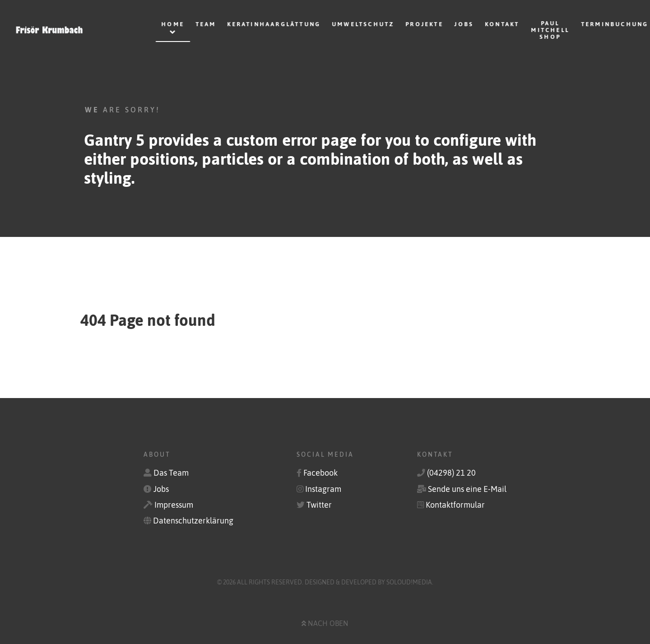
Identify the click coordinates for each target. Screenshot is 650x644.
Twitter (319, 505)
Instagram (323, 489)
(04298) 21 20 (451, 473)
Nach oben (325, 623)
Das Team (171, 473)
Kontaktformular (455, 505)
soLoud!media (409, 582)
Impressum (174, 505)
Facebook (320, 473)
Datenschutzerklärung (193, 521)
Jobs (161, 489)
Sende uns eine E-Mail (467, 489)
